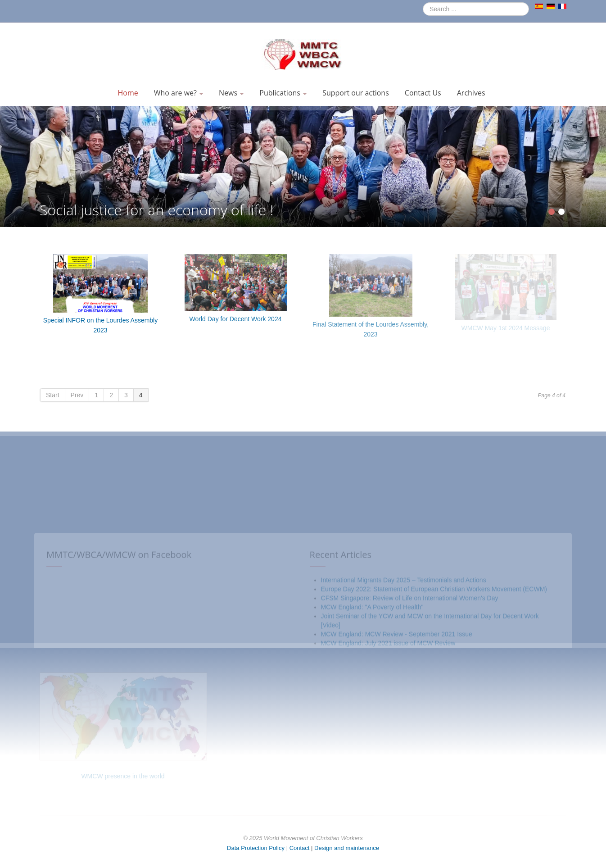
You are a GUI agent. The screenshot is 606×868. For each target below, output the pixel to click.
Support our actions (356, 93)
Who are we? (179, 93)
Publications (283, 93)
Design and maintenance (347, 848)
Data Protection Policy (256, 848)
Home (128, 93)
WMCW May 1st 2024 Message (506, 328)
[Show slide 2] (561, 212)
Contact (300, 848)
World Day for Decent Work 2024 (236, 319)
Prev (77, 395)
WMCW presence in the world (123, 776)
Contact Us (423, 93)
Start (53, 395)
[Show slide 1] (552, 212)
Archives (471, 93)
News (231, 93)
